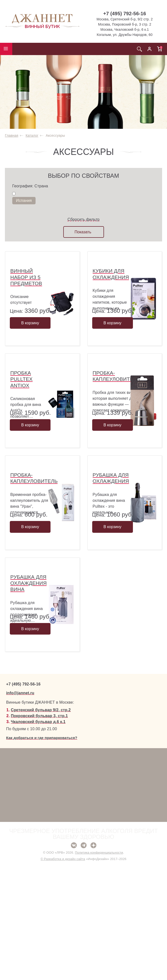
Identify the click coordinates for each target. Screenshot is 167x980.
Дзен (93, 959)
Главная (12, 135)
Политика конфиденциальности (99, 967)
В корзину (30, 351)
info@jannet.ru (20, 807)
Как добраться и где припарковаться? (42, 852)
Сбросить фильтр (83, 219)
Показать (83, 232)
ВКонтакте (74, 959)
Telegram (84, 959)
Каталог (32, 135)
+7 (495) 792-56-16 (125, 14)
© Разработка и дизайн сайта (63, 973)
